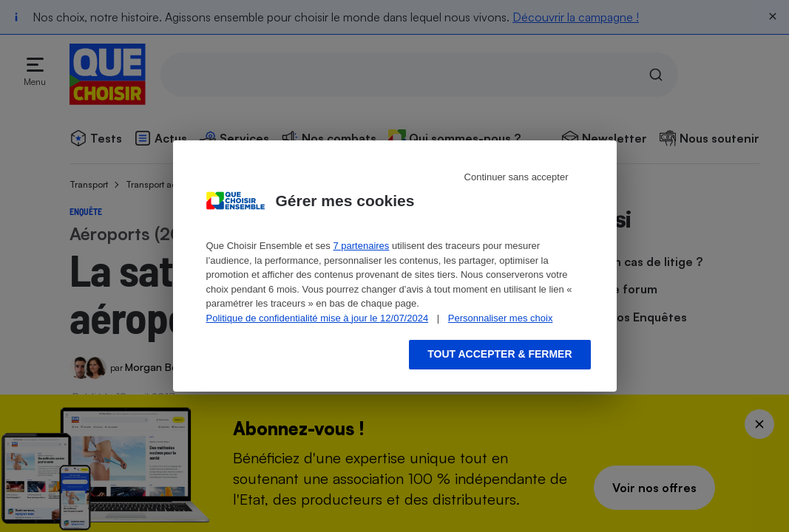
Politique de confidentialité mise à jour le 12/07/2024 (318, 318)
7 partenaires (361, 246)
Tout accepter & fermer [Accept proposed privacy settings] (500, 354)
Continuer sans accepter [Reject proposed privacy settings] (517, 177)
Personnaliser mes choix (501, 318)
